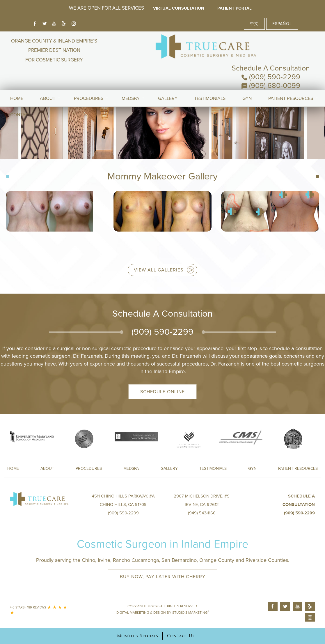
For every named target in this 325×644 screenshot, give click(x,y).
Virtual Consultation (178, 8)
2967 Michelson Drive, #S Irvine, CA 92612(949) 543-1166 (202, 504)
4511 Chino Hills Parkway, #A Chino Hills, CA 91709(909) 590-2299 (123, 504)
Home (17, 81)
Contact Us (181, 636)
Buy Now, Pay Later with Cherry (163, 577)
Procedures (89, 81)
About (48, 81)
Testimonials (210, 81)
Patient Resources (291, 81)
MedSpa (130, 81)
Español (282, 24)
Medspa (131, 469)
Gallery (168, 81)
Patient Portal (238, 8)
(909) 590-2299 (271, 51)
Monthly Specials (137, 636)
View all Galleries (159, 270)
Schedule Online (162, 392)
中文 (254, 24)
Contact (21, 98)
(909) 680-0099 (271, 60)
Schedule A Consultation (271, 42)
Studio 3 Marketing (191, 613)
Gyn (247, 81)
